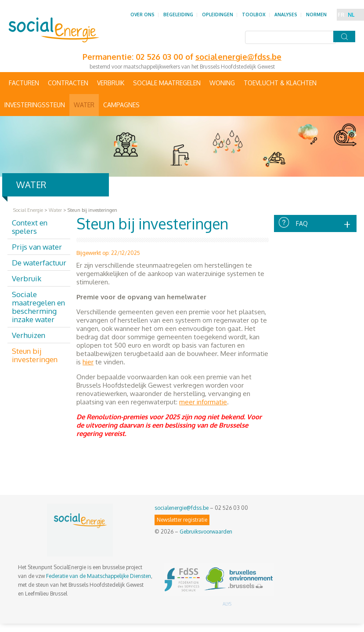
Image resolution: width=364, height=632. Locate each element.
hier (88, 362)
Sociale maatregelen (167, 83)
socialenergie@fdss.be (182, 508)
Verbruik (111, 83)
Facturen (24, 83)
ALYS (227, 604)
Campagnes (121, 105)
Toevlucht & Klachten (280, 83)
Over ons (142, 15)
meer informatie (203, 402)
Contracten (68, 83)
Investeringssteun (35, 105)
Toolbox (254, 15)
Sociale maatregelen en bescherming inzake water (38, 307)
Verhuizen (29, 335)
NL (351, 15)
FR (341, 15)
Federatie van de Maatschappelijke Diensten (99, 576)
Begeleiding (178, 15)
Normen (316, 15)
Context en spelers (30, 227)
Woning (222, 83)
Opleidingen (218, 15)
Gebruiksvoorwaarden (206, 532)
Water (84, 105)
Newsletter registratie (182, 520)
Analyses (286, 15)
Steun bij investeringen (35, 355)
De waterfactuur (39, 263)
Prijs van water (37, 247)
